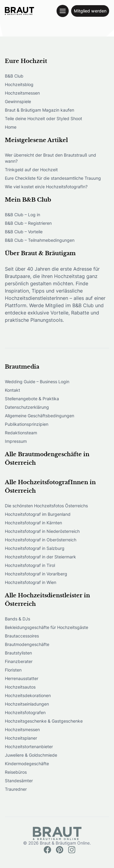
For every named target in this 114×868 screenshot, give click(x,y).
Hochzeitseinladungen (27, 704)
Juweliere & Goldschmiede (31, 755)
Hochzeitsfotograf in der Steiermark (40, 557)
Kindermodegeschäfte (27, 764)
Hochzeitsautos (20, 687)
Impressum (16, 441)
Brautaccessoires (22, 636)
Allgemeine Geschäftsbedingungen (40, 416)
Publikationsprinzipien (27, 424)
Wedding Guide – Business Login (37, 382)
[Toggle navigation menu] (63, 11)
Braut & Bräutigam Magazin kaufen (40, 110)
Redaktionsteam (21, 433)
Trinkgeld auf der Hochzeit (31, 170)
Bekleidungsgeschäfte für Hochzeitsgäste (47, 627)
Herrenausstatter (22, 678)
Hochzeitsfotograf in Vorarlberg (36, 574)
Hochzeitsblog (19, 84)
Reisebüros (16, 772)
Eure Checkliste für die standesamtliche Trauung (53, 178)
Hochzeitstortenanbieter (29, 746)
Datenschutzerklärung (27, 407)
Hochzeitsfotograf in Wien (31, 582)
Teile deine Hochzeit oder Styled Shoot (43, 118)
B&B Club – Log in (22, 215)
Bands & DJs (17, 619)
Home (11, 127)
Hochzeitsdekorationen (28, 695)
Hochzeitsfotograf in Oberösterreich (41, 540)
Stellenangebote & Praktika (32, 399)
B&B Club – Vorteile (24, 232)
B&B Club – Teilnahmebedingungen (40, 240)
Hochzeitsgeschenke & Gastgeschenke (44, 721)
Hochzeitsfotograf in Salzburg (35, 548)
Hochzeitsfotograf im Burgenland (38, 514)
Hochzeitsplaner (21, 738)
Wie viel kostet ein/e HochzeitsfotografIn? (46, 187)
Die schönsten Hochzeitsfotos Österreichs (46, 506)
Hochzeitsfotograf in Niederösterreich (42, 531)
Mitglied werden (90, 11)
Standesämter (19, 781)
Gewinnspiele (18, 101)
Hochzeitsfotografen (25, 712)
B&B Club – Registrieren (28, 223)
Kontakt (12, 390)
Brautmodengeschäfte (27, 644)
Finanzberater (19, 661)
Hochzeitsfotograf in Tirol (30, 565)
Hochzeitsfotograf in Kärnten (33, 523)
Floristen (13, 670)
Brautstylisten (18, 653)
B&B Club (14, 76)
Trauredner (16, 789)
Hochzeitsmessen (22, 93)
